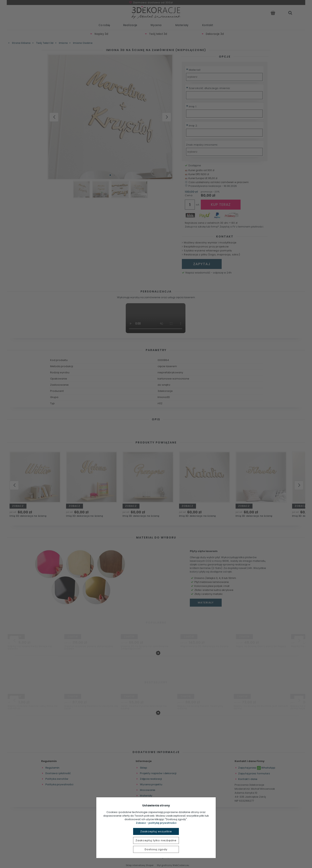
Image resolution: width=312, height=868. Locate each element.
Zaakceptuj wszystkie (156, 831)
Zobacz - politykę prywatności (156, 823)
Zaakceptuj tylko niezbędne (156, 840)
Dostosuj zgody (156, 849)
